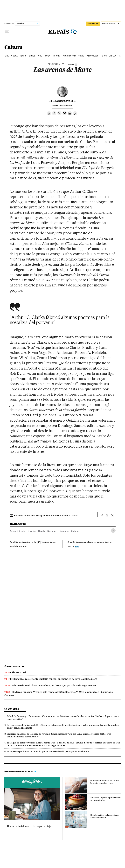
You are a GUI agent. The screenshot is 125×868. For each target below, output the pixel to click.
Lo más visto (12, 709)
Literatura (64, 531)
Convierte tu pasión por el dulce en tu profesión (105, 799)
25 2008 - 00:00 (62, 105)
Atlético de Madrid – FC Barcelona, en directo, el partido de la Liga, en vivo (54, 686)
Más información (18, 546)
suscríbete (93, 24)
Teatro (23, 56)
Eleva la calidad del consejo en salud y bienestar (104, 816)
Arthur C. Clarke (17, 531)
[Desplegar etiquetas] (113, 531)
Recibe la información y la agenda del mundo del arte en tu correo (46, 515)
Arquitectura (69, 56)
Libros (32, 56)
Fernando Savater (62, 101)
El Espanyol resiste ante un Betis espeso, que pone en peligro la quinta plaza (54, 679)
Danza (47, 56)
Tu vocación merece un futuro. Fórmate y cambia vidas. (105, 782)
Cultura (13, 47)
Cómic (81, 56)
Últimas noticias (14, 667)
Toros (104, 56)
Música (14, 56)
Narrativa (52, 531)
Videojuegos (92, 56)
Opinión (32, 531)
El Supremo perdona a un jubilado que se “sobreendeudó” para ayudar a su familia (48, 751)
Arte (40, 56)
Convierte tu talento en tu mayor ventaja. (30, 826)
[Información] (76, 65)
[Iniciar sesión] (111, 24)
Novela (42, 531)
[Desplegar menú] (7, 32)
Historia (57, 56)
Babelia (113, 56)
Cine (7, 56)
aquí (77, 546)
